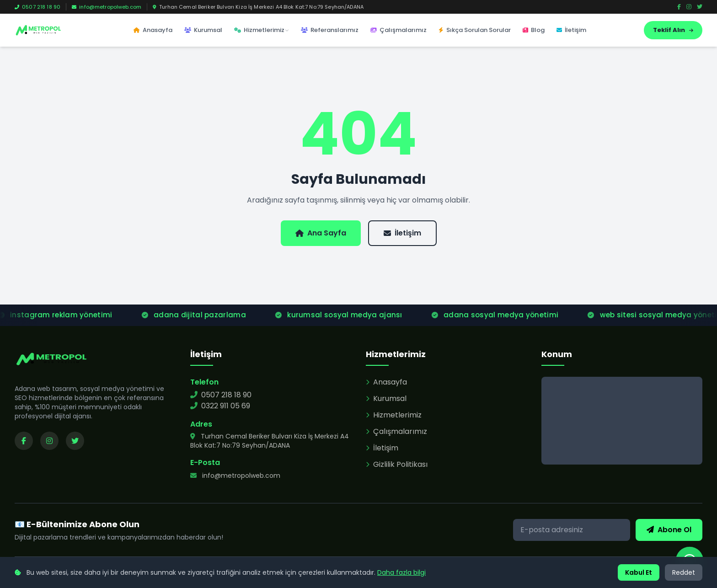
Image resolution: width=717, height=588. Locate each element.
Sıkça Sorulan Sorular (475, 30)
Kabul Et (639, 572)
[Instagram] (689, 7)
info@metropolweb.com (107, 7)
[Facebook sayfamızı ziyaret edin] (24, 441)
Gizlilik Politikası (397, 464)
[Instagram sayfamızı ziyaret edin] (49, 441)
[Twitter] (700, 7)
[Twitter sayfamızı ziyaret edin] (75, 441)
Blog (534, 30)
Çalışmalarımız (399, 30)
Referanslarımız (330, 30)
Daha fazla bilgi (401, 572)
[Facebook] (679, 7)
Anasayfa (153, 30)
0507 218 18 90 (37, 7)
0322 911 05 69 (220, 406)
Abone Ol (669, 530)
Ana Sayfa (321, 233)
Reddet (684, 572)
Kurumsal (203, 30)
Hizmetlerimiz (262, 30)
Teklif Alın (673, 30)
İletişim (571, 30)
